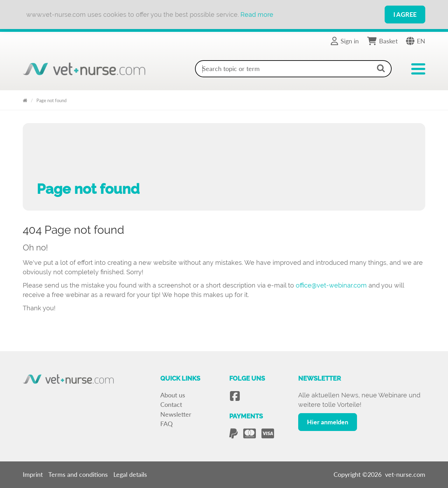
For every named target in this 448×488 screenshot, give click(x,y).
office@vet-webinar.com (331, 285)
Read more (257, 15)
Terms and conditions (78, 474)
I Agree (405, 14)
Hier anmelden (328, 422)
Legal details (130, 474)
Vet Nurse (25, 99)
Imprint (33, 474)
